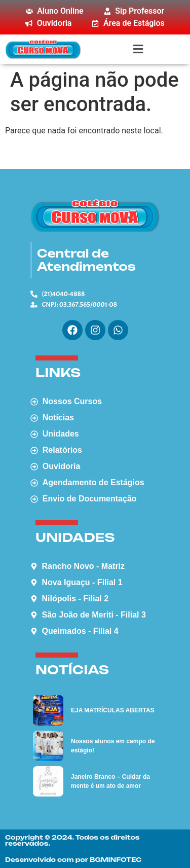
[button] (138, 49)
